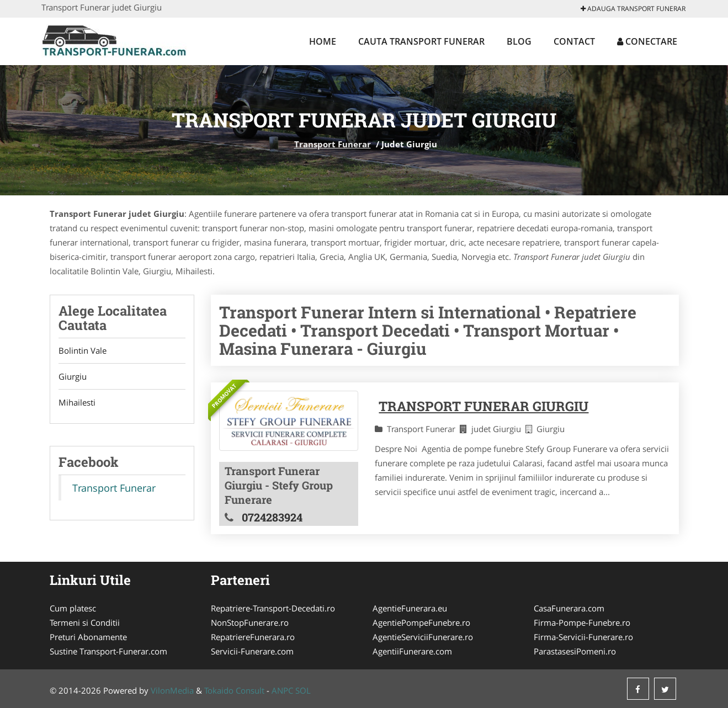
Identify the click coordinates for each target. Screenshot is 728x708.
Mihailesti (77, 403)
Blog (519, 41)
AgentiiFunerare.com (412, 651)
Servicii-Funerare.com (252, 651)
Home (323, 41)
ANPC (282, 690)
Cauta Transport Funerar (421, 41)
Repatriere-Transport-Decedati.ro (273, 608)
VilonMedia (172, 690)
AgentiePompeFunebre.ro (421, 622)
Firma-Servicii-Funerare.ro (583, 637)
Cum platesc (73, 608)
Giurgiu (73, 377)
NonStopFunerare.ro (250, 622)
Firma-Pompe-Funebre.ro (582, 622)
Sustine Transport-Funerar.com (108, 651)
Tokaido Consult (234, 690)
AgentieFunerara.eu (410, 608)
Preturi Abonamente (88, 637)
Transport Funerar (333, 144)
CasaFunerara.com (569, 608)
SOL (303, 690)
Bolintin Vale (83, 351)
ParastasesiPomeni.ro (575, 651)
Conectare (647, 41)
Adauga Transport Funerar (633, 9)
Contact (574, 41)
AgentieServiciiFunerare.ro (423, 637)
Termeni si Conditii (85, 622)
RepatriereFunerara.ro (253, 637)
